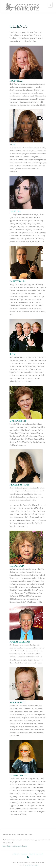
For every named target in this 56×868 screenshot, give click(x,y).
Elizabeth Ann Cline (32, 865)
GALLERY (24, 854)
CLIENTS (32, 854)
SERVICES (16, 854)
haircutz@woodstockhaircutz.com (15, 846)
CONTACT (40, 854)
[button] (50, 5)
